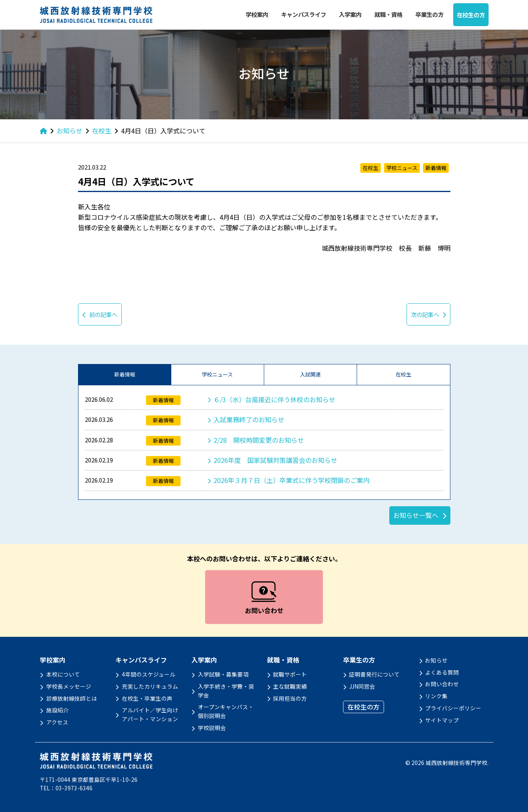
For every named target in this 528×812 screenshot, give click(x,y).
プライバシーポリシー (453, 708)
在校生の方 (471, 15)
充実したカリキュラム (150, 686)
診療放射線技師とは (72, 698)
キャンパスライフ (304, 14)
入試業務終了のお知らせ (249, 419)
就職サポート (290, 674)
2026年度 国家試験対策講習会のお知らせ (275, 460)
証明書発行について (374, 674)
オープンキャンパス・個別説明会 (226, 711)
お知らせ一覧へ (416, 515)
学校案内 (257, 14)
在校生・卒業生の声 (147, 698)
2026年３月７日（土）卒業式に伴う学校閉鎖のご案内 (292, 480)
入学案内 (350, 14)
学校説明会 (212, 728)
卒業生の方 (429, 14)
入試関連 (310, 374)
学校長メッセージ (69, 686)
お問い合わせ (442, 684)
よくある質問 (442, 672)
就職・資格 (388, 14)
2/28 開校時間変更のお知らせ (259, 440)
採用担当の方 (290, 698)
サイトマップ (442, 720)
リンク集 (436, 696)
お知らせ (436, 660)
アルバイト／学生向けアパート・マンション (150, 714)
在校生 (404, 374)
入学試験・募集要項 (223, 674)
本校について (63, 674)
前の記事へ (100, 314)
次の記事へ (428, 314)
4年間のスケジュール (149, 674)
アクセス (57, 722)
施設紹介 (58, 710)
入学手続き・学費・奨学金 (226, 691)
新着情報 (125, 374)
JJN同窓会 (362, 686)
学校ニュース (217, 374)
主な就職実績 (290, 686)
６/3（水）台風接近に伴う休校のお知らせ (274, 399)
